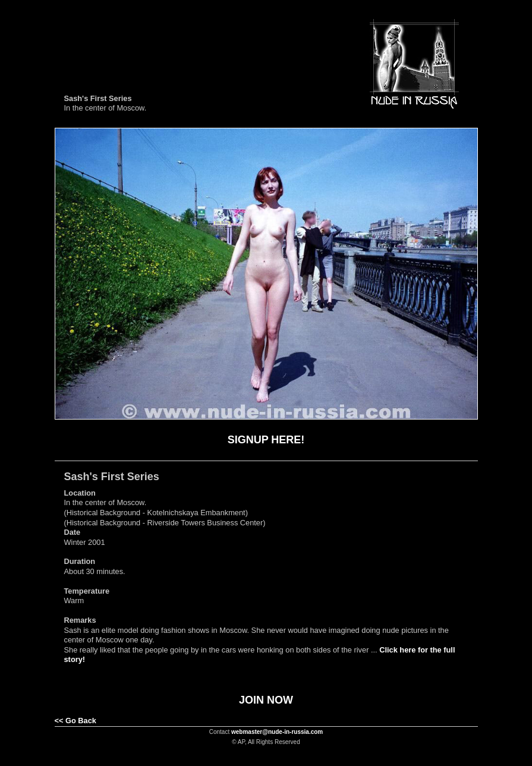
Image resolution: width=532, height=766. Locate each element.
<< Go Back (75, 721)
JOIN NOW (266, 700)
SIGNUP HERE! (266, 440)
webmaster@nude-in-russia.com (277, 732)
